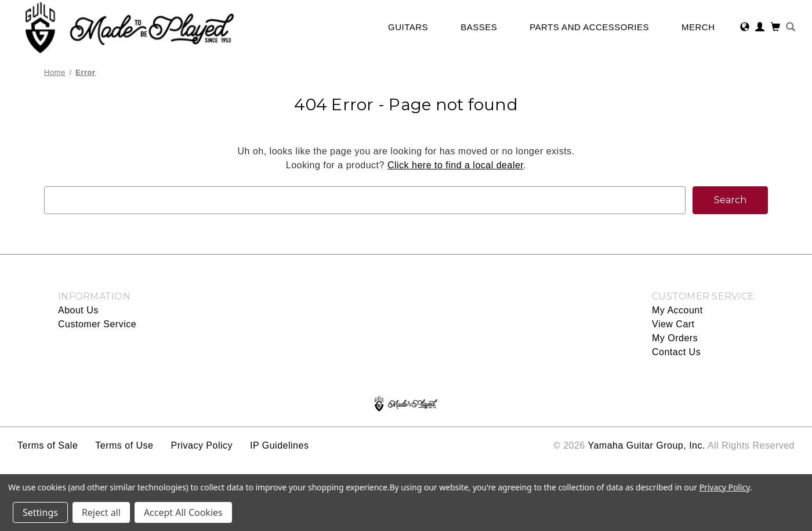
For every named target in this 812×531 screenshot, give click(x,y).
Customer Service (97, 324)
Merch (704, 27)
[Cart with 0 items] (776, 28)
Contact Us (676, 352)
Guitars (414, 27)
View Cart (673, 324)
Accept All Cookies (183, 512)
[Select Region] (745, 28)
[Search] (791, 28)
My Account (677, 310)
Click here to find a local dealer (455, 165)
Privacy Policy (202, 445)
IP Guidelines (279, 445)
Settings (40, 512)
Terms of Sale (48, 445)
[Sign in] (760, 28)
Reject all (101, 512)
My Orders (675, 338)
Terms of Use (124, 445)
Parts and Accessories (595, 27)
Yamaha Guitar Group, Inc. (646, 445)
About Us (78, 310)
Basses (485, 27)
